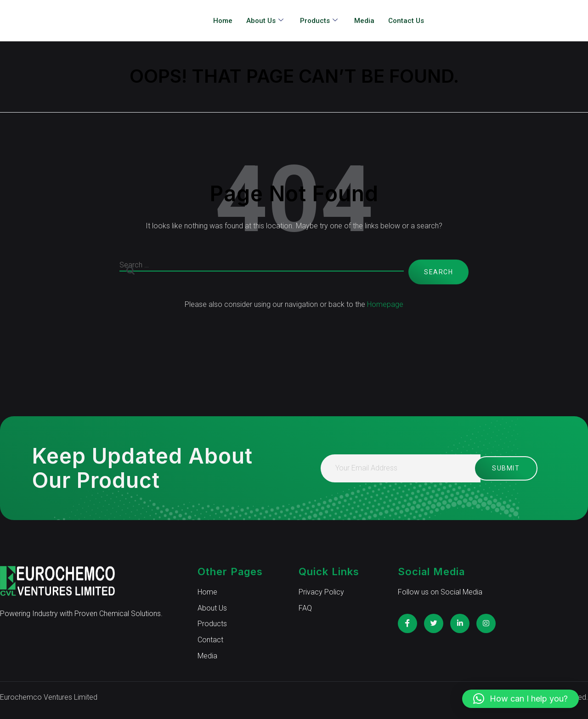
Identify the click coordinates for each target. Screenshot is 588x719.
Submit (497, 468)
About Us (265, 21)
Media (364, 21)
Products (319, 21)
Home (223, 21)
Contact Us (406, 21)
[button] (520, 699)
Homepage (385, 304)
